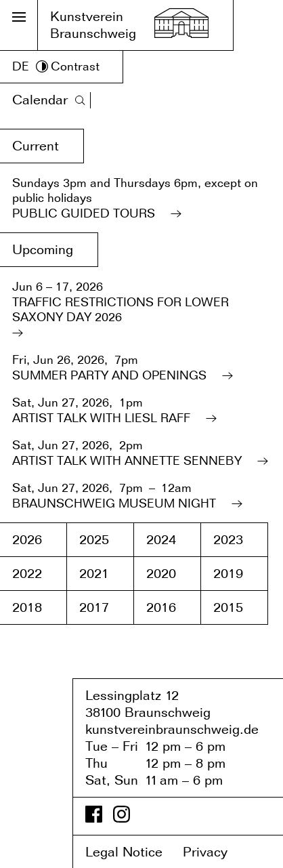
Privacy (215, 852)
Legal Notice (132, 852)
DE (21, 66)
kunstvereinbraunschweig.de (172, 729)
